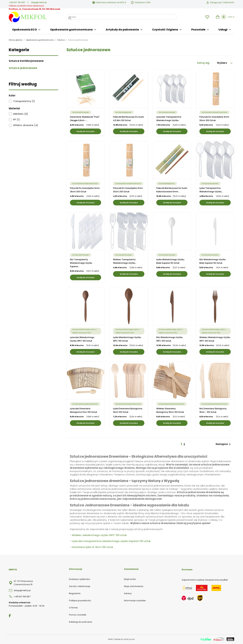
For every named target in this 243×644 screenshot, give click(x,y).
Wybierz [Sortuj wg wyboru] (225, 63)
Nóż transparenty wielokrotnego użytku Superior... (81, 263)
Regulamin (75, 593)
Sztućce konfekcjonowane (26, 61)
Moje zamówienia (134, 586)
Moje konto (130, 579)
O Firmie (73, 608)
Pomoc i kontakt (78, 615)
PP (16, 120)
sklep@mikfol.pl (39, 2)
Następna (224, 444)
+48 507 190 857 (17, 2)
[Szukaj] (122, 17)
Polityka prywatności (80, 601)
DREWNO (21, 114)
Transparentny (24, 101)
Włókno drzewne (26, 125)
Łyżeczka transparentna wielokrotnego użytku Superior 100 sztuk (111, 541)
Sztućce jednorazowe (23, 68)
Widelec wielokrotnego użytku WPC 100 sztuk (99, 535)
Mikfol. (111, 639)
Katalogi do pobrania (80, 622)
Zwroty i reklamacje (80, 586)
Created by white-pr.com (124, 639)
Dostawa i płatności (79, 579)
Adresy (128, 593)
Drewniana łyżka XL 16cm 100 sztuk (92, 547)
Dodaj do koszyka (85, 131)
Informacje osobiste (135, 601)
